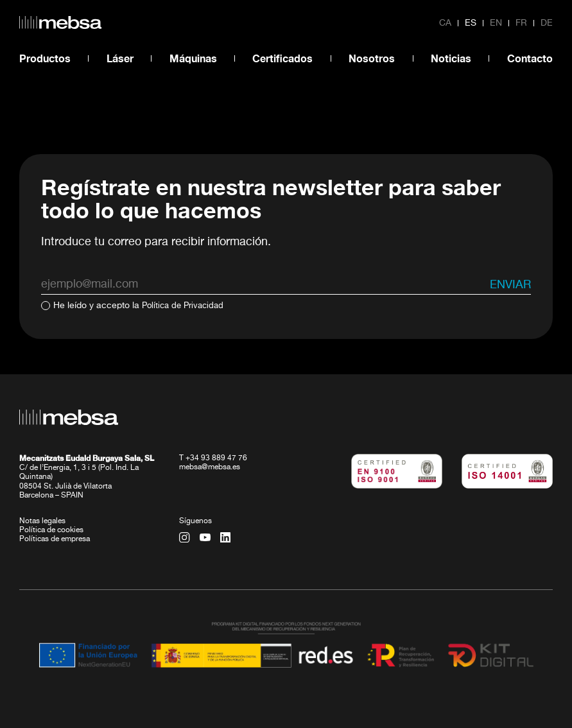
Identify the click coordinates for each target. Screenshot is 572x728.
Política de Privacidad (186, 306)
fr (521, 23)
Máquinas (193, 58)
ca (445, 23)
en (496, 23)
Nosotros (372, 58)
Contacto (530, 58)
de (547, 23)
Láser (120, 58)
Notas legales (42, 521)
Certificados (282, 58)
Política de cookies (51, 530)
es (471, 23)
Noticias (451, 58)
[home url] (60, 22)
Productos (45, 58)
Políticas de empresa (55, 539)
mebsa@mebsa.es (210, 467)
